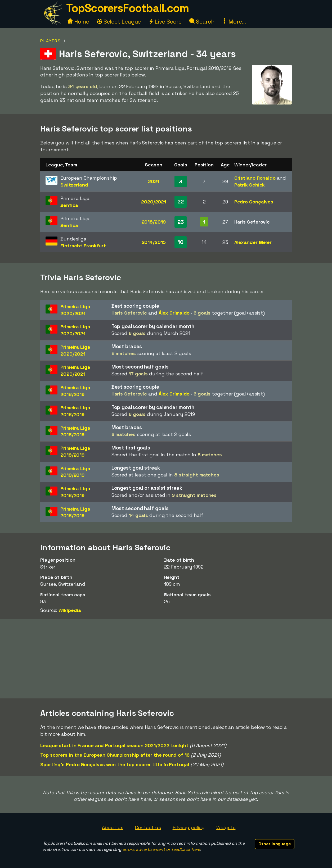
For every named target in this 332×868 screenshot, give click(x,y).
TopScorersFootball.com (127, 8)
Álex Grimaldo (174, 313)
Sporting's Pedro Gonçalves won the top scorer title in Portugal (115, 764)
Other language (275, 844)
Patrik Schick (250, 185)
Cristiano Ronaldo (255, 178)
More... (234, 22)
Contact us (148, 827)
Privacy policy (189, 827)
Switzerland (74, 185)
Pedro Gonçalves (254, 202)
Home (78, 22)
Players (51, 41)
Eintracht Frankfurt (83, 246)
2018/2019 (154, 222)
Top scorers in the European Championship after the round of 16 (115, 755)
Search (202, 22)
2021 (154, 181)
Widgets (226, 827)
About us (113, 827)
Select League (119, 22)
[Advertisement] (166, 659)
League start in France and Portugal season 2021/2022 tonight (114, 745)
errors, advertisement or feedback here (161, 849)
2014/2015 (154, 242)
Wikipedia (70, 610)
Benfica (69, 205)
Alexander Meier (253, 242)
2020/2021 (154, 202)
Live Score (165, 22)
